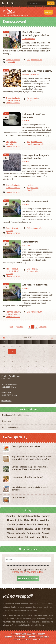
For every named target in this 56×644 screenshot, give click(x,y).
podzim (21, 525)
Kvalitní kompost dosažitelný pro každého (36, 34)
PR (7, 142)
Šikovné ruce (32, 537)
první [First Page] (11, 327)
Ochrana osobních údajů (38, 637)
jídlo (20, 520)
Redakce (26, 120)
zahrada (20, 533)
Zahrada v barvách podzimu (37, 71)
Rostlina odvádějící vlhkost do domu (17, 415)
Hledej (51, 3)
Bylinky (11, 516)
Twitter (13, 3)
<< (4, 337)
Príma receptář (9, 11)
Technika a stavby (13, 312)
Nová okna (6, 421)
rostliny (10, 529)
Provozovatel (20, 637)
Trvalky (29, 529)
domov (46, 516)
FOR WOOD (6, 392)
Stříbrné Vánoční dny (9, 384)
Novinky (30, 144)
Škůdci (45, 537)
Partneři (9, 637)
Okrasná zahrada (13, 98)
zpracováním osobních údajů (28, 572)
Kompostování (37, 60)
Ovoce (11, 525)
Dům (8, 228)
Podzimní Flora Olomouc (11, 376)
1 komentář (11, 62)
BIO (28, 60)
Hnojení (30, 185)
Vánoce (46, 529)
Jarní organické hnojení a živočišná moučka (36, 156)
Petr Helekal (27, 245)
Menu (48, 12)
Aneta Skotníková (29, 39)
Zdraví (29, 100)
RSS (3, 3)
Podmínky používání (23, 639)
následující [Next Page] (43, 327)
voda (37, 529)
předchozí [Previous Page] (20, 327)
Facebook (8, 3)
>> (52, 337)
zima (21, 537)
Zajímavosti (39, 144)
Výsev (11, 533)
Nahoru (37, 639)
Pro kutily (43, 525)
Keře (27, 520)
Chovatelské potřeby (28, 516)
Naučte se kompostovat (35, 201)
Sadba (19, 529)
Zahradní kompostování (35, 285)
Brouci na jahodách (10, 427)
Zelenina (11, 537)
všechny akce (6, 401)
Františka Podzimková (30, 74)
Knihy (34, 520)
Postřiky (31, 525)
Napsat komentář (13, 103)
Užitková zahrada (13, 60)
